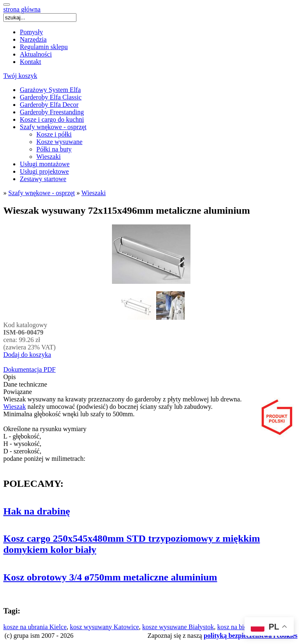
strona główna (22, 9)
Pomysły (31, 32)
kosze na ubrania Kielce (35, 627)
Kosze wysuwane (59, 142)
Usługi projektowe (44, 171)
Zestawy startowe (43, 179)
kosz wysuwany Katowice (104, 627)
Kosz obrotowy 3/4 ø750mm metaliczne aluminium (110, 577)
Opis (10, 377)
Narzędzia (33, 39)
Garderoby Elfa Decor (49, 105)
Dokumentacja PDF (30, 369)
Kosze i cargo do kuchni (52, 119)
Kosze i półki (54, 134)
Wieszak (14, 407)
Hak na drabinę (37, 511)
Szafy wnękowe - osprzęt (53, 127)
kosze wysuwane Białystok (178, 627)
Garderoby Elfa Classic (51, 97)
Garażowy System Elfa (50, 90)
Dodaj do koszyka (27, 355)
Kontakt (31, 62)
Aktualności (36, 54)
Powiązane (18, 392)
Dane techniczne (25, 384)
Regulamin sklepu (44, 47)
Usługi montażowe (45, 164)
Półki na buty (54, 149)
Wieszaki (49, 157)
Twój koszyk (20, 76)
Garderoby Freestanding (52, 112)
